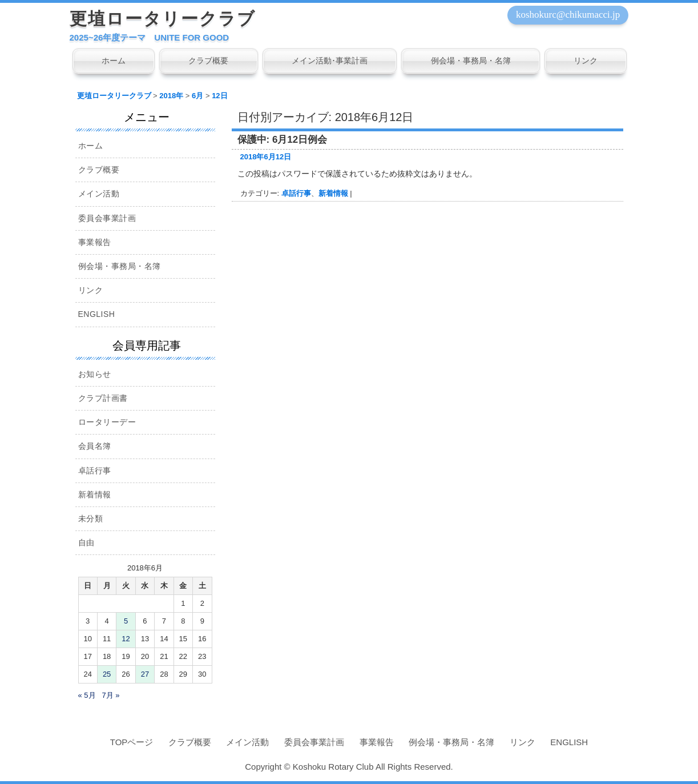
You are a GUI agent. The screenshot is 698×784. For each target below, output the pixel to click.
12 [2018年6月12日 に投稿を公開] (126, 639)
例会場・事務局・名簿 (471, 61)
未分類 (91, 518)
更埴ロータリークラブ (163, 19)
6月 (197, 96)
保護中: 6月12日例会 (283, 140)
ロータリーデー (107, 422)
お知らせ (95, 374)
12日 (219, 96)
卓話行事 (296, 193)
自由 (86, 542)
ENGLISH (97, 314)
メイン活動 (99, 194)
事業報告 (95, 242)
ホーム (114, 61)
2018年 (171, 96)
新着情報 (333, 193)
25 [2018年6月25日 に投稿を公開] (107, 674)
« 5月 (87, 695)
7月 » (110, 695)
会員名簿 (95, 446)
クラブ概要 (208, 61)
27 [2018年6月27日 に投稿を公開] (145, 674)
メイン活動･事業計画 (330, 61)
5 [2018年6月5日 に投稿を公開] (126, 621)
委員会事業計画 (107, 218)
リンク (586, 61)
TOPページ (132, 742)
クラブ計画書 (103, 398)
